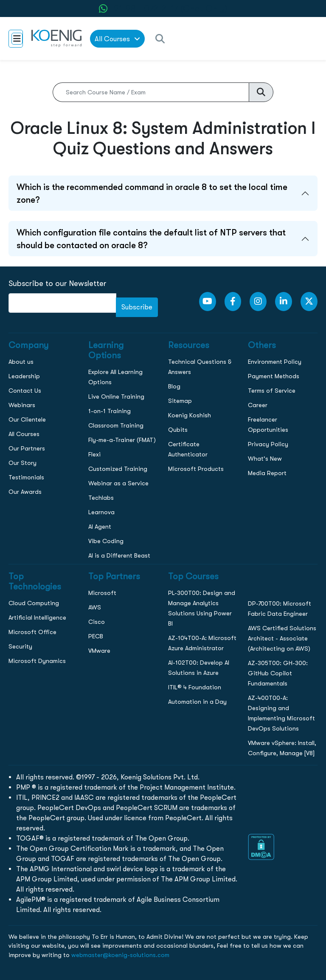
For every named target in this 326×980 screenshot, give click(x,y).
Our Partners (27, 448)
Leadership (24, 376)
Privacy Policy (268, 444)
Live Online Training (116, 397)
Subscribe (137, 307)
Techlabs (101, 498)
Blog (174, 386)
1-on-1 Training (110, 411)
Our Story (22, 463)
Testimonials (26, 477)
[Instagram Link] (258, 302)
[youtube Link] (208, 302)
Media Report (267, 473)
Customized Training (118, 469)
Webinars (22, 405)
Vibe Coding (106, 541)
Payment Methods (274, 376)
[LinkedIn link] (284, 302)
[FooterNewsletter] (62, 303)
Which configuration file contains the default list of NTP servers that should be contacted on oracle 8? (151, 239)
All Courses (24, 434)
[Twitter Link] (309, 302)
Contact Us (25, 391)
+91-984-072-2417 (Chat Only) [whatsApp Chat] (169, 8)
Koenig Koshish (190, 415)
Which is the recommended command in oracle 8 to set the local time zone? (152, 193)
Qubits (178, 430)
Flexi (94, 454)
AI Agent (100, 527)
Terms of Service (272, 391)
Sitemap (180, 401)
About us (21, 362)
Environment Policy (275, 362)
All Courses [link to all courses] (117, 39)
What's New (265, 459)
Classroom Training (116, 425)
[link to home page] (56, 38)
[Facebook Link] (233, 302)
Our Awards (25, 492)
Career (258, 405)
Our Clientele (27, 419)
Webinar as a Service (118, 483)
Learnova (101, 512)
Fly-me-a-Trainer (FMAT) (122, 440)
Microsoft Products (196, 469)
